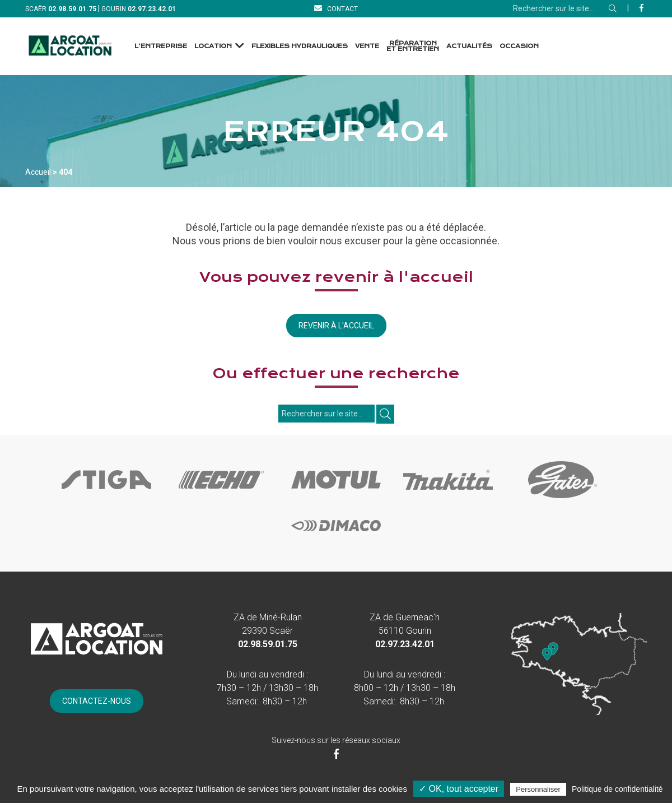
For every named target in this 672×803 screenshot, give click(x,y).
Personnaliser (538, 789)
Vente (367, 46)
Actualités (469, 46)
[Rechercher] (613, 8)
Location (213, 46)
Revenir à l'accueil (336, 326)
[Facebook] (641, 8)
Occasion (519, 46)
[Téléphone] (72, 9)
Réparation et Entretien (413, 46)
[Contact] (336, 9)
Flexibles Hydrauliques (300, 46)
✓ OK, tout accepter (459, 789)
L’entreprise (161, 46)
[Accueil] (70, 46)
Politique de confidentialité (617, 789)
